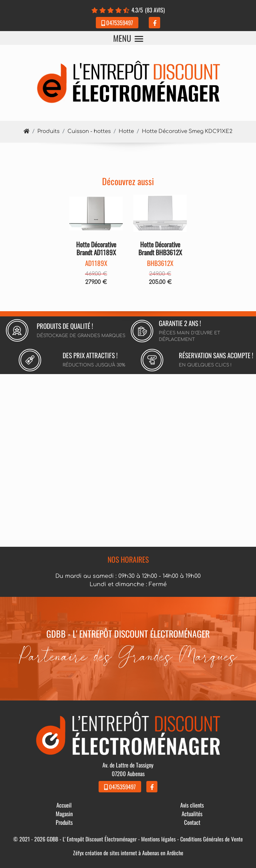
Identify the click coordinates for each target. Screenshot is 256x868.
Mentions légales (158, 839)
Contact (192, 822)
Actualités (192, 814)
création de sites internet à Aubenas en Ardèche (134, 853)
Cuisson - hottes (89, 131)
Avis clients (192, 805)
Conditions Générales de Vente (212, 839)
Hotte (126, 131)
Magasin (64, 814)
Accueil (64, 805)
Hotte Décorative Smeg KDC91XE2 (187, 131)
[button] (73, 213)
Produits (48, 131)
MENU (128, 38)
